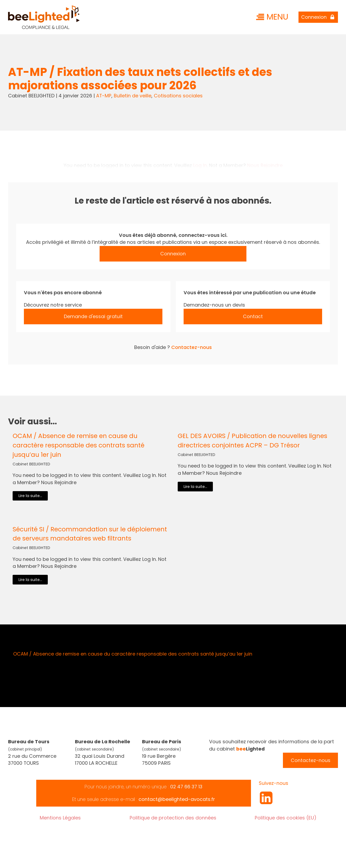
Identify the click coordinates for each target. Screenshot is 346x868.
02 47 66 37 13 (186, 787)
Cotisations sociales (178, 96)
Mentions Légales (60, 818)
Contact (253, 316)
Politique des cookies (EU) (286, 818)
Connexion (173, 254)
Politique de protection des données (173, 818)
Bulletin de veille (133, 96)
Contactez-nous (192, 347)
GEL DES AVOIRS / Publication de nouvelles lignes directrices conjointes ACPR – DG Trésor (252, 441)
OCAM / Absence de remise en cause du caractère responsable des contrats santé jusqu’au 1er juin (79, 445)
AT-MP (104, 96)
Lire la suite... (30, 496)
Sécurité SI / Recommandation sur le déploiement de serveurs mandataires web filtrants (90, 534)
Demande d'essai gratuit (93, 316)
